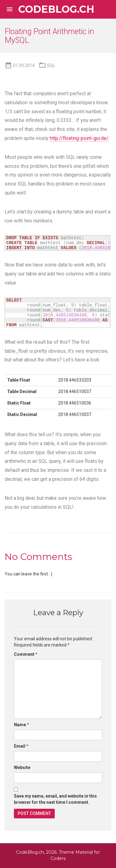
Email (21, 746)
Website (22, 767)
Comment (26, 654)
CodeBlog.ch (56, 9)
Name (21, 725)
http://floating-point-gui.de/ (79, 138)
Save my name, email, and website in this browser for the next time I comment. (55, 799)
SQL (51, 65)
